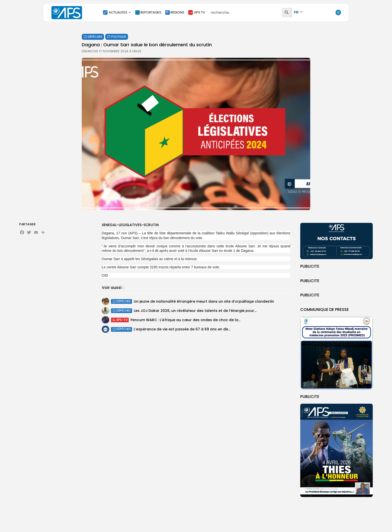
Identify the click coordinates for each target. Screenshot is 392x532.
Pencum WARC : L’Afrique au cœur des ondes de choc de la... (185, 321)
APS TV (197, 12)
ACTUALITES (117, 12)
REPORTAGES (148, 12)
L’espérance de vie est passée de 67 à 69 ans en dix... (182, 331)
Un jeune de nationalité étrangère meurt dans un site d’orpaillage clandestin (204, 302)
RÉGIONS (175, 12)
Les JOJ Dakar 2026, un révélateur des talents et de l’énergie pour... (195, 311)
